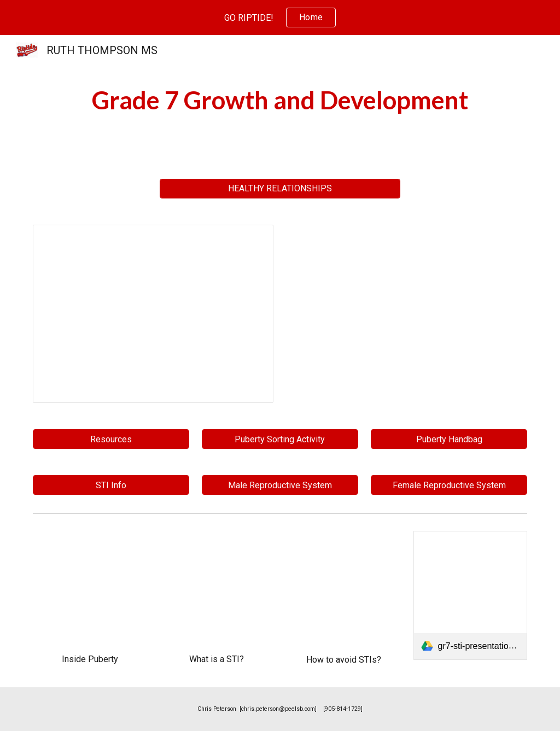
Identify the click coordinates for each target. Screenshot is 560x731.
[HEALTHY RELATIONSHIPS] (280, 188)
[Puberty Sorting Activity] (280, 439)
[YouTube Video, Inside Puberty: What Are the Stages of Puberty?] (90, 588)
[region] (280, 17)
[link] (471, 595)
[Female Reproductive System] (449, 485)
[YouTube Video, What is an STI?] (217, 588)
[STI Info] (111, 485)
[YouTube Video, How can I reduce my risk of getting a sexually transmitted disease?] (344, 588)
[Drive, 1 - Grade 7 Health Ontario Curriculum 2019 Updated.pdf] (407, 314)
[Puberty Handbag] (449, 439)
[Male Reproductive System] (280, 485)
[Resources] (111, 439)
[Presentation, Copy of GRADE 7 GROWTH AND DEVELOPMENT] (153, 314)
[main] (280, 100)
